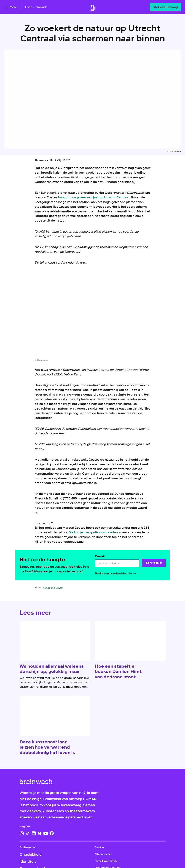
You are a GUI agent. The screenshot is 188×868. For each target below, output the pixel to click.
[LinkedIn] (34, 833)
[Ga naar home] (93, 7)
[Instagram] (22, 833)
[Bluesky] (40, 833)
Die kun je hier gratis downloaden (93, 532)
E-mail (100, 556)
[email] (117, 563)
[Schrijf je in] (154, 563)
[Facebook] (52, 833)
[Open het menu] (11, 7)
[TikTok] (28, 833)
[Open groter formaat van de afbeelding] (93, 315)
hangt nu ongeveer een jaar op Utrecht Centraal (94, 197)
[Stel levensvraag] (165, 7)
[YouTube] (46, 833)
